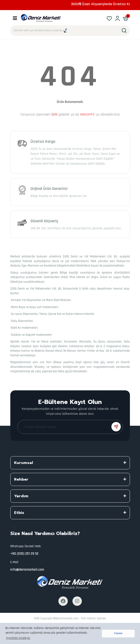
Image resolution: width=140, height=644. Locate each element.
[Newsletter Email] (70, 427)
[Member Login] (118, 18)
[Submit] (116, 427)
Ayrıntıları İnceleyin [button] (18, 638)
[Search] (70, 31)
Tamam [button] (118, 633)
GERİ (54, 115)
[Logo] (41, 18)
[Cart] (126, 18)
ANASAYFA (87, 115)
